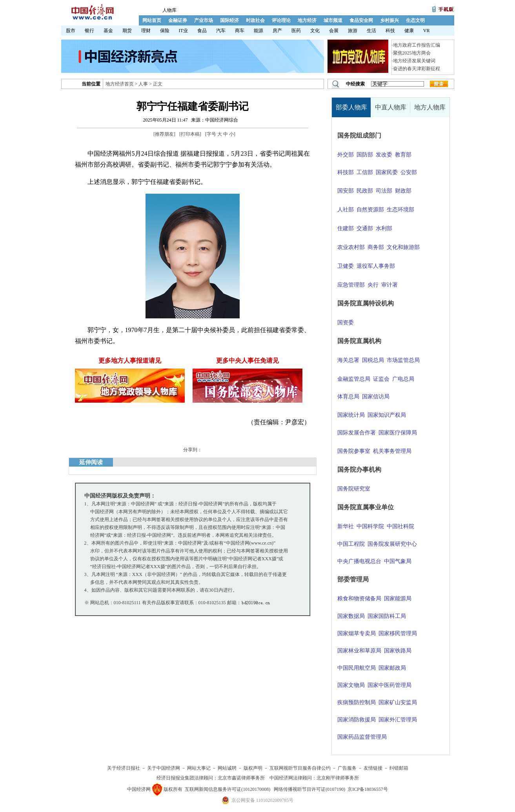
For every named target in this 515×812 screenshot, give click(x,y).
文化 (315, 31)
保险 (165, 31)
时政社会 (255, 20)
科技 (390, 31)
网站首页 (152, 20)
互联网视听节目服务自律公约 (300, 768)
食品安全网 (361, 20)
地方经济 (307, 20)
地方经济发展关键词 (414, 61)
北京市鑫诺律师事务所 (241, 778)
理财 (146, 31)
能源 (258, 31)
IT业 (183, 31)
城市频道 (333, 20)
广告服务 (347, 768)
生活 (371, 31)
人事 (143, 84)
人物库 (169, 10)
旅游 (353, 31)
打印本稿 (190, 134)
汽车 (221, 31)
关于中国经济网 (164, 768)
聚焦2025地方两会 (412, 53)
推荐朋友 (164, 134)
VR (427, 31)
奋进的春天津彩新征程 (417, 69)
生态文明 (415, 20)
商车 (240, 31)
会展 (334, 31)
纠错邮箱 (399, 768)
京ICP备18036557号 (368, 789)
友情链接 (373, 768)
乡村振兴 (389, 20)
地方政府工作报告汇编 (417, 45)
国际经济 (229, 20)
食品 (202, 31)
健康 (409, 31)
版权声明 (253, 768)
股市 (71, 31)
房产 (277, 31)
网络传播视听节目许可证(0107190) (309, 789)
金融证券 (178, 20)
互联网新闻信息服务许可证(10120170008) (227, 789)
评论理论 (281, 20)
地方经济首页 (120, 84)
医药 (296, 31)
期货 (127, 31)
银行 (89, 31)
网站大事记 (199, 768)
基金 (108, 31)
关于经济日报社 (124, 768)
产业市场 (204, 20)
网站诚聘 (227, 768)
